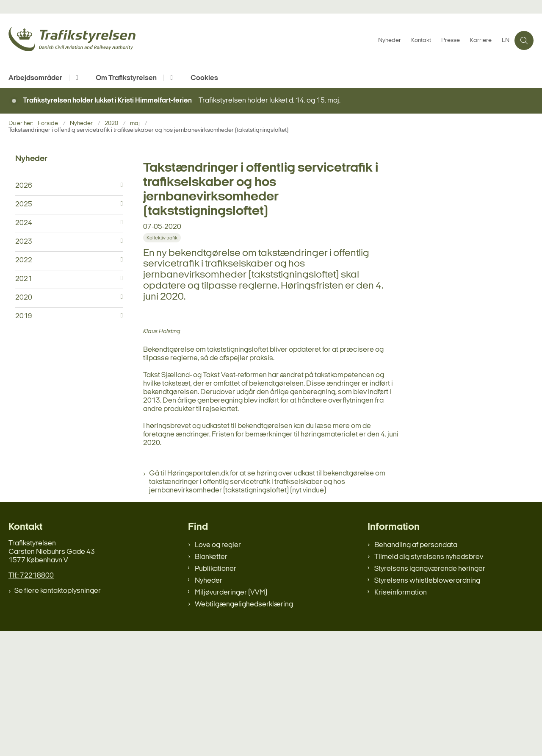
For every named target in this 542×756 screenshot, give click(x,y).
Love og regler (218, 670)
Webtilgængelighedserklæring (244, 730)
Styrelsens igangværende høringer (430, 694)
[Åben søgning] (524, 40)
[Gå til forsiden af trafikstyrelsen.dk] (191, 40)
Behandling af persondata (416, 670)
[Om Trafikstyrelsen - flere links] (170, 78)
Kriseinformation (401, 718)
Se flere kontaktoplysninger (58, 716)
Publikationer (216, 694)
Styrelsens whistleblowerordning (427, 706)
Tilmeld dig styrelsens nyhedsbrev (429, 682)
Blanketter (211, 682)
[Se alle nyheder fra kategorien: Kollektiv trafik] (163, 238)
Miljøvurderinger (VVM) (231, 718)
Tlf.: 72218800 (31, 701)
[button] (120, 185)
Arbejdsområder (35, 78)
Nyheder (209, 706)
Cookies (204, 78)
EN (506, 41)
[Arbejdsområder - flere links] (76, 78)
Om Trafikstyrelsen (126, 78)
